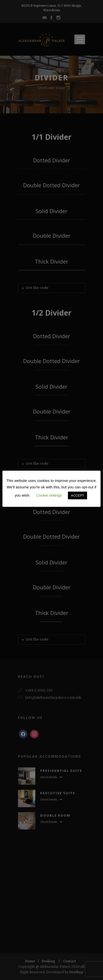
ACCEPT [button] (77, 495)
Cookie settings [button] (49, 495)
